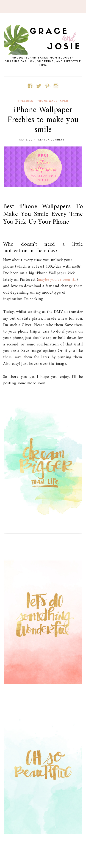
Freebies (26, 101)
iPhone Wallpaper (52, 101)
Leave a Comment (51, 140)
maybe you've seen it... (57, 280)
